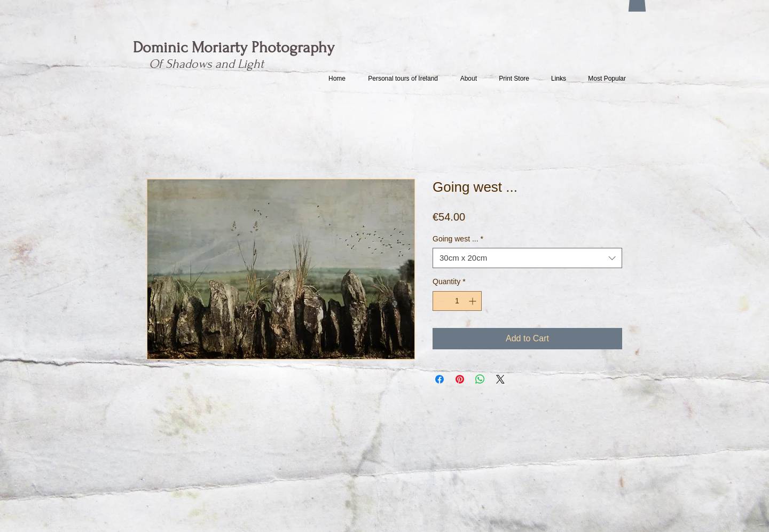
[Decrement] (441, 301)
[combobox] (527, 258)
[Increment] (473, 301)
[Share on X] (500, 379)
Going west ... (458, 239)
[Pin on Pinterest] (460, 379)
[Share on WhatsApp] (480, 379)
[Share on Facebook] (440, 379)
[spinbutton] (457, 301)
